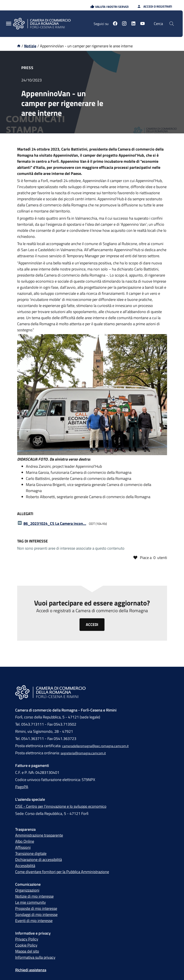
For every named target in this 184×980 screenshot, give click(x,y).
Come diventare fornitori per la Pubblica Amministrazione (62, 872)
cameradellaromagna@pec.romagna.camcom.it (95, 746)
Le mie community (31, 902)
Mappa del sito (27, 951)
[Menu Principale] (9, 24)
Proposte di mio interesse (36, 908)
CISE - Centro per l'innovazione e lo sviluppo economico (61, 806)
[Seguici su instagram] (124, 24)
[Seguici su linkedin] (133, 24)
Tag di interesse (32, 541)
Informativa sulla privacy (35, 957)
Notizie (30, 46)
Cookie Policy (26, 945)
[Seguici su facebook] (115, 24)
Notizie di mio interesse (34, 896)
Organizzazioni (27, 890)
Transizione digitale (31, 853)
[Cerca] (172, 24)
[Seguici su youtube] (143, 24)
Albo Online (25, 841)
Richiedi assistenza (31, 970)
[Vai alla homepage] (19, 46)
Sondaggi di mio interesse (36, 915)
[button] (109, 7)
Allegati (25, 514)
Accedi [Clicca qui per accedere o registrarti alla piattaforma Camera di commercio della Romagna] (92, 624)
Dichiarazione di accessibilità (39, 860)
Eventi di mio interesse (34, 921)
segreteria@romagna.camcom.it (83, 753)
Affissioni (23, 847)
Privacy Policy (27, 939)
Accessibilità (25, 866)
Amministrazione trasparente (39, 835)
